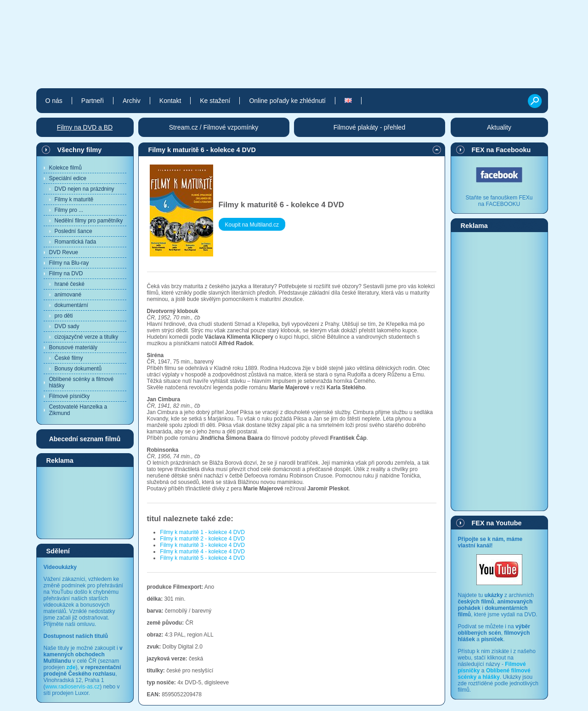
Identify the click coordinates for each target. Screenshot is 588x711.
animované (68, 295)
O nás (54, 101)
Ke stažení (215, 101)
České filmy (69, 358)
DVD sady (67, 326)
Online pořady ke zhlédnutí (287, 101)
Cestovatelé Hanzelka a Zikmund (78, 410)
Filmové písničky (70, 396)
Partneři (93, 101)
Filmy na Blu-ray (69, 263)
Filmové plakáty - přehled (369, 127)
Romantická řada (76, 242)
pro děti (64, 316)
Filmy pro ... (69, 210)
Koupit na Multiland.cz (252, 225)
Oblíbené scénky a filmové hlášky (82, 382)
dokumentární (71, 305)
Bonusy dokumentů (78, 369)
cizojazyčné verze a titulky (87, 337)
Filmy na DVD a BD (85, 127)
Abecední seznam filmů (85, 439)
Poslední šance (73, 231)
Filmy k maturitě (74, 199)
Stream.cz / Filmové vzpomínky (214, 127)
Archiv (132, 101)
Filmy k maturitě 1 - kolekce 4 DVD (202, 532)
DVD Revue (64, 252)
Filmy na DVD (66, 273)
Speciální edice (68, 178)
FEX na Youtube (497, 523)
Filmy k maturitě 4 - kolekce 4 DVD (202, 552)
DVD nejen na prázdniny (85, 189)
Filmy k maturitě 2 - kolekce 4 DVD (202, 539)
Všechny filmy (80, 150)
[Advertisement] (85, 502)
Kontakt (170, 101)
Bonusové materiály (73, 347)
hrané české (70, 284)
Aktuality (499, 127)
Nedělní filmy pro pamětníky (89, 221)
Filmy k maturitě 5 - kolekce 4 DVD (202, 558)
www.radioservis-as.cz (73, 687)
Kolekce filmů (65, 168)
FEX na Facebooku (501, 150)
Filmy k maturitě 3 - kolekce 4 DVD (202, 545)
